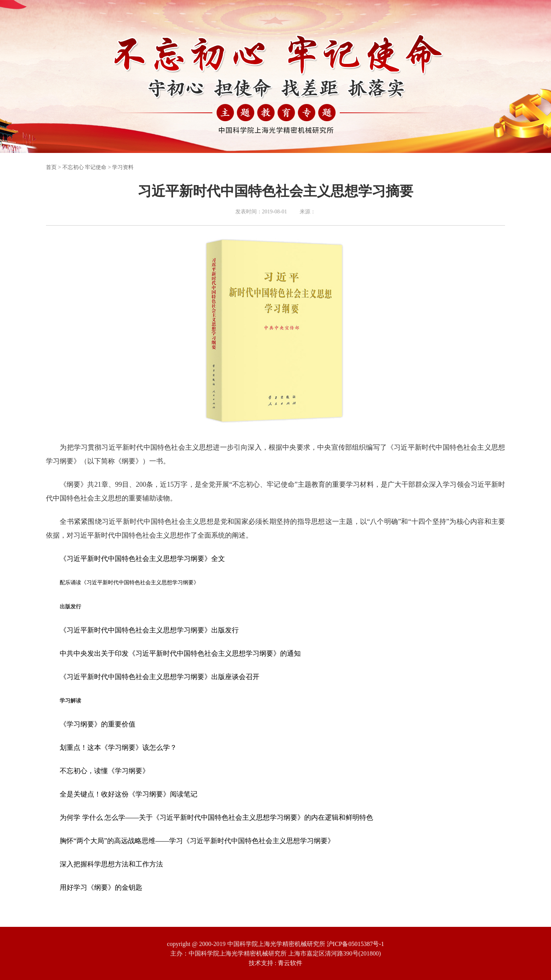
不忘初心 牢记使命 (85, 167)
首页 (51, 167)
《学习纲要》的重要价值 (98, 724)
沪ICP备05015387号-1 (355, 944)
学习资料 (123, 167)
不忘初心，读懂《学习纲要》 (104, 771)
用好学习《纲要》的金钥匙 (101, 887)
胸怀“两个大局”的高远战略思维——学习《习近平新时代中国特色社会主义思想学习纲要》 (197, 841)
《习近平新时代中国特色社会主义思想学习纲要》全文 (142, 559)
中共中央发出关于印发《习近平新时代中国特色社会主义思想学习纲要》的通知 (180, 653)
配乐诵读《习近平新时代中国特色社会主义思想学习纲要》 (129, 583)
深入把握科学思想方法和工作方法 (111, 864)
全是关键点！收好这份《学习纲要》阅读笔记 (129, 794)
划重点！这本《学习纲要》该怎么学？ (118, 748)
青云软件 (290, 963)
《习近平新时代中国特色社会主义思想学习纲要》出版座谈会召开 (160, 677)
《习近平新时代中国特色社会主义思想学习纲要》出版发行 (149, 630)
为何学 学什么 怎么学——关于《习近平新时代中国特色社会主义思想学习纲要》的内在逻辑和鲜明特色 (216, 817)
